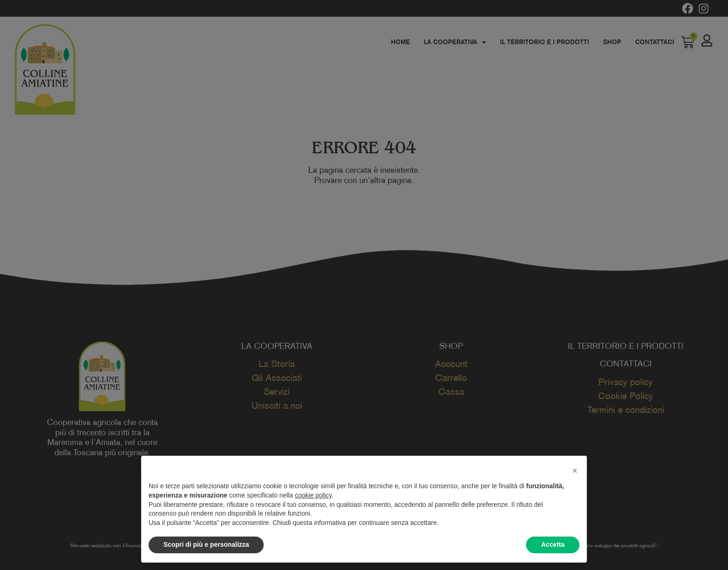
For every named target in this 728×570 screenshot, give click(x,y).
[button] (575, 471)
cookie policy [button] (313, 495)
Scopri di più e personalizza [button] (206, 544)
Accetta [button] (553, 544)
